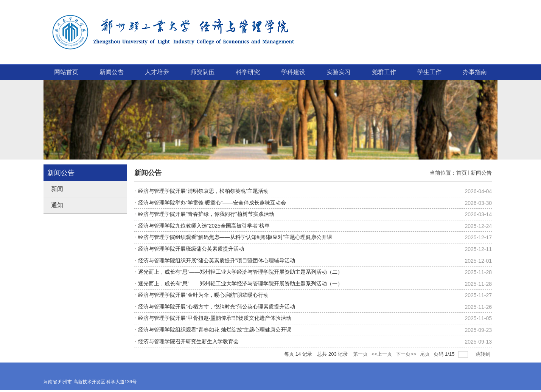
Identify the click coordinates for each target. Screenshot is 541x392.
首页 (462, 173)
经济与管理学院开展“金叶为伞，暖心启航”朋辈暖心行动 (203, 295)
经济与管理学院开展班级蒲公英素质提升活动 (191, 249)
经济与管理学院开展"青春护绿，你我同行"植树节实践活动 (206, 214)
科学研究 (248, 72)
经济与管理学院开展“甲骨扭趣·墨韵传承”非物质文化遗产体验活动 (215, 318)
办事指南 (475, 72)
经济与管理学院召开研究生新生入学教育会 (188, 341)
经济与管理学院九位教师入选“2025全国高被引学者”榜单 (204, 226)
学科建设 (293, 72)
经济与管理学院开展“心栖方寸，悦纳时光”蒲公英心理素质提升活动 (217, 307)
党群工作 (384, 72)
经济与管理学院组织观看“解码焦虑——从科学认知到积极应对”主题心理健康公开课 (235, 237)
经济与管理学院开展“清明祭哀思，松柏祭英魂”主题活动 (203, 191)
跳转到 (484, 354)
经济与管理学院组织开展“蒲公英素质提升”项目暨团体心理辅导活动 (217, 260)
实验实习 (339, 72)
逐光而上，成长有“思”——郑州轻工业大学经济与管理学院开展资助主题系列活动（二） (240, 272)
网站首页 (66, 72)
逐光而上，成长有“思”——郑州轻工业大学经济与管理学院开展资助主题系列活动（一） (240, 284)
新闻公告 (112, 72)
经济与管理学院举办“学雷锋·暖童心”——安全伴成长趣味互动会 (212, 203)
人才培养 (157, 72)
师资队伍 (202, 72)
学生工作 (429, 72)
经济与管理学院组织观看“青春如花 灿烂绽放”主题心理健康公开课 (215, 330)
